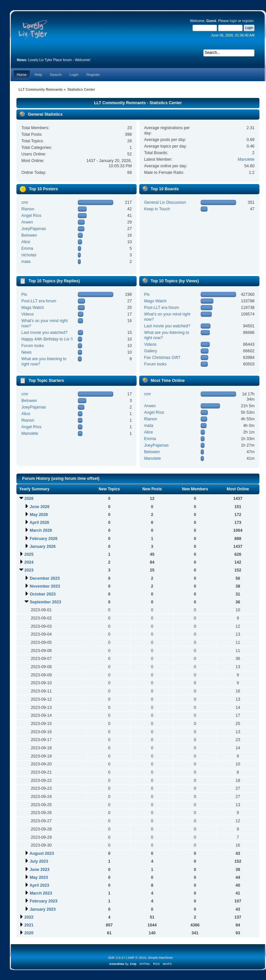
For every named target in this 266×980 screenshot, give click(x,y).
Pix (24, 294)
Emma (27, 248)
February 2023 (44, 901)
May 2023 (39, 877)
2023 (29, 570)
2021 (29, 925)
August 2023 (42, 853)
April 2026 (39, 523)
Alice (26, 242)
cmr (25, 202)
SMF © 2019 (137, 957)
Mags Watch (33, 308)
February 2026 (44, 539)
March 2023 (41, 893)
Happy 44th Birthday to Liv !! (47, 339)
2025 (29, 554)
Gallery (151, 351)
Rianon (28, 209)
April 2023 (39, 885)
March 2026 (41, 530)
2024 (29, 562)
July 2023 (39, 861)
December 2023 (45, 578)
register (248, 21)
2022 (29, 917)
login (233, 21)
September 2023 (45, 602)
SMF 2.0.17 (117, 957)
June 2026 (39, 507)
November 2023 (45, 586)
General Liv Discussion (165, 202)
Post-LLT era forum (39, 301)
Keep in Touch (157, 209)
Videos (28, 314)
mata (26, 262)
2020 (29, 933)
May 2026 (39, 515)
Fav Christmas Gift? (162, 358)
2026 (29, 499)
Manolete (246, 159)
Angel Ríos (31, 216)
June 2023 (39, 870)
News (26, 352)
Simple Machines (160, 957)
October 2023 (43, 594)
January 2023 (43, 909)
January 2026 (43, 547)
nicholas (29, 255)
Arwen (27, 222)
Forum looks (33, 346)
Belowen (29, 235)
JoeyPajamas (34, 229)
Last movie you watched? (44, 333)
